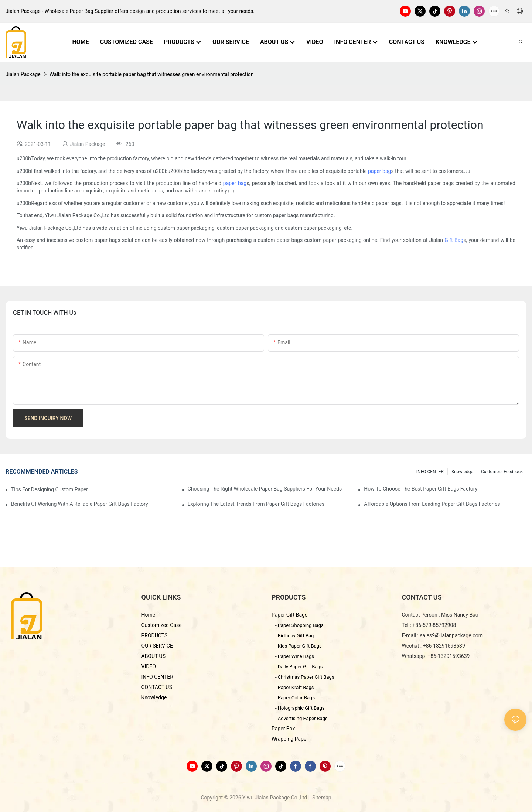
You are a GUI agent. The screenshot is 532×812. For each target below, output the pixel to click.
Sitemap (321, 798)
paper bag (379, 171)
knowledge (462, 472)
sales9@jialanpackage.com (451, 635)
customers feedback (502, 472)
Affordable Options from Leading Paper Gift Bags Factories (432, 504)
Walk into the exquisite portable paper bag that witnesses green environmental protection (152, 74)
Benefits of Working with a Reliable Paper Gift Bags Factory (80, 504)
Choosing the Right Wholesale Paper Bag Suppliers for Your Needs (265, 489)
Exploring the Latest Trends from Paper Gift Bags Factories (256, 504)
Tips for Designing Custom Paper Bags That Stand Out (50, 489)
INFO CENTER (430, 472)
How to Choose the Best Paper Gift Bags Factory (421, 489)
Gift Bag (454, 240)
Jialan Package (23, 74)
